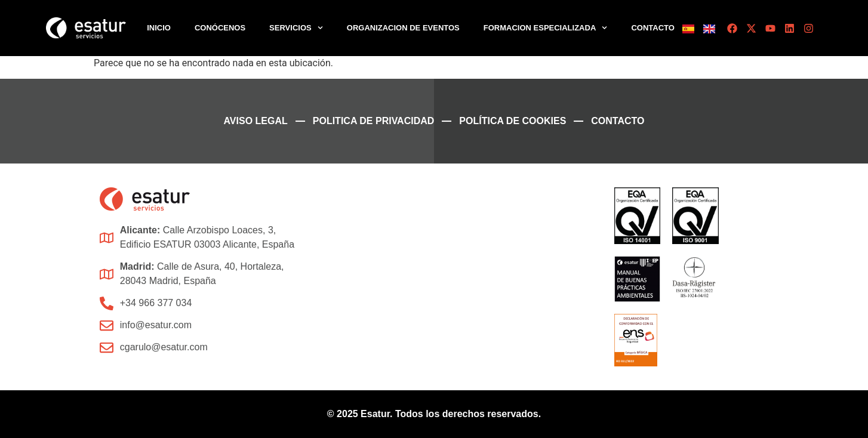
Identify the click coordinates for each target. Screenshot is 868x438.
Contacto (652, 28)
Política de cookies (513, 121)
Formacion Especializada (546, 28)
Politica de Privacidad (374, 121)
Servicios (296, 28)
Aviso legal (256, 121)
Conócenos (220, 28)
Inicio (159, 28)
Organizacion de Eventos (403, 28)
